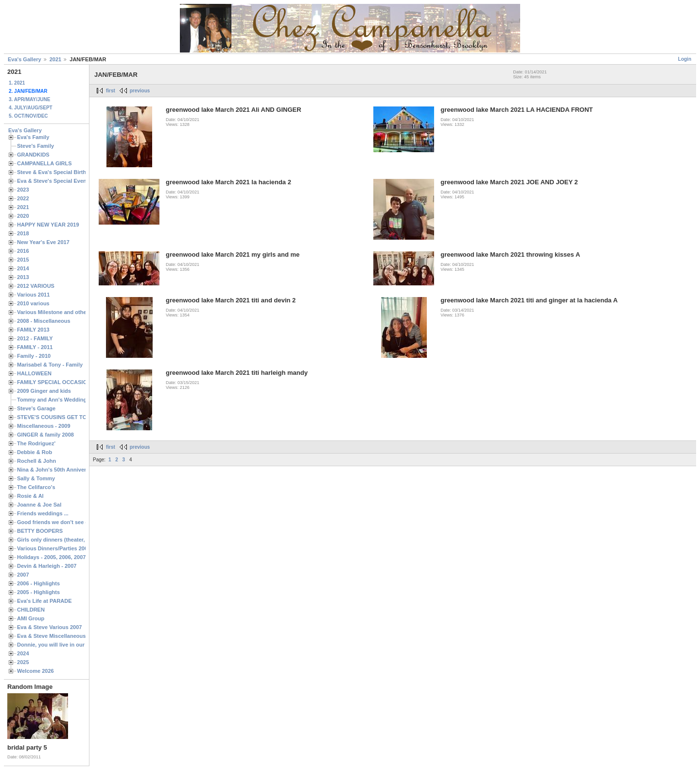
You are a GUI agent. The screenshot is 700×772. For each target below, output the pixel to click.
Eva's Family (33, 137)
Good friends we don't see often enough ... (71, 522)
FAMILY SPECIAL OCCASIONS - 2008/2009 (71, 382)
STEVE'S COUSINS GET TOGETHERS (65, 417)
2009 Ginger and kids (44, 391)
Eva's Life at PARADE (44, 601)
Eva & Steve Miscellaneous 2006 (58, 636)
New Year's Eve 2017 (43, 242)
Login (685, 59)
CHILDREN (31, 610)
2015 (23, 260)
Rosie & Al (30, 496)
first (111, 91)
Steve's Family (35, 146)
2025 (23, 662)
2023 (23, 190)
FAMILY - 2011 (35, 347)
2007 (23, 575)
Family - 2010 (34, 356)
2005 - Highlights (38, 592)
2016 (23, 251)
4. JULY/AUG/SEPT (31, 108)
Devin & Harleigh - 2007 (47, 566)
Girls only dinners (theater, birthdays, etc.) (71, 540)
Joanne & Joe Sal (39, 505)
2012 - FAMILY (35, 338)
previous (140, 91)
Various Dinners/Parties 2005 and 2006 (66, 548)
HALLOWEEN (34, 373)
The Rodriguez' (36, 443)
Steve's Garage (36, 408)
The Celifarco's (36, 487)
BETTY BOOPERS (40, 531)
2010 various (33, 303)
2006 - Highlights (38, 583)
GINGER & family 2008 (45, 435)
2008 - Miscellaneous (44, 321)
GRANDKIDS (33, 155)
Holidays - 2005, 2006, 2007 (51, 557)
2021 (55, 59)
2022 (23, 198)
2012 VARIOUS (36, 286)
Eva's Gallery (25, 59)
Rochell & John (36, 461)
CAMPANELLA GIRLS (44, 163)
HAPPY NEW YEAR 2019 (48, 225)
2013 (23, 277)
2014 (23, 268)
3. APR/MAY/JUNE (29, 99)
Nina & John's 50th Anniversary (57, 470)
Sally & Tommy (36, 478)
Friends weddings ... (43, 513)
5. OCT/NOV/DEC (28, 116)
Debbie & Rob (35, 452)
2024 (23, 653)
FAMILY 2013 (33, 330)
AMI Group (31, 618)
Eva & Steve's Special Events (54, 181)
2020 (23, 216)
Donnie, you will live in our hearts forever (69, 645)
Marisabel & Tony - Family (50, 365)
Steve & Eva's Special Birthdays (58, 172)
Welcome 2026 (35, 671)
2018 (23, 233)
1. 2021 (17, 83)
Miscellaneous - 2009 (44, 426)
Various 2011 (33, 295)
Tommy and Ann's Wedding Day (57, 400)
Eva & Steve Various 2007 (50, 627)
